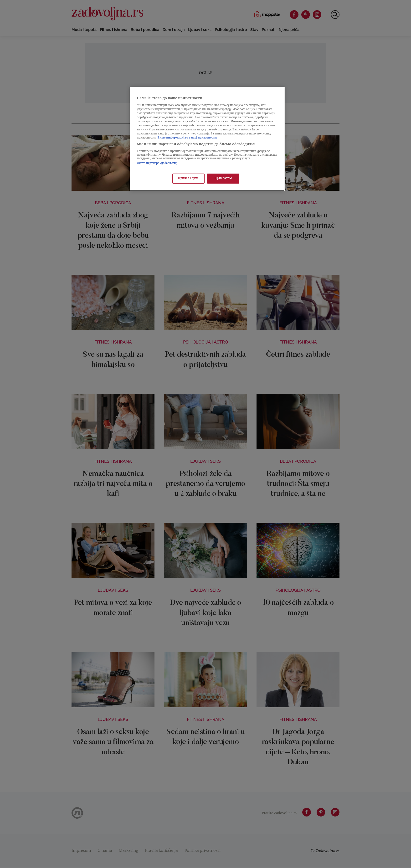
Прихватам (223, 178)
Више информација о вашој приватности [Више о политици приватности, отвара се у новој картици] (187, 138)
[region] (207, 139)
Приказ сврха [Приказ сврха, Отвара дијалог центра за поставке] (188, 178)
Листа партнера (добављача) (157, 163)
